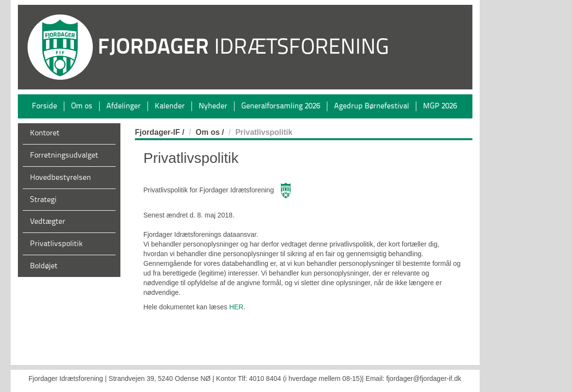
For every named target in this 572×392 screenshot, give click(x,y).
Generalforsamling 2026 (281, 106)
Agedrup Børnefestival (372, 106)
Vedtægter (48, 222)
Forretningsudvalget (64, 156)
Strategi (43, 200)
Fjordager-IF (157, 132)
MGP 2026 (440, 106)
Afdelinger (124, 106)
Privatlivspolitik (56, 244)
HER (236, 307)
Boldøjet (44, 266)
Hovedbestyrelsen (60, 178)
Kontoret (45, 133)
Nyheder (213, 106)
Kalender (170, 106)
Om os (82, 106)
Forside (44, 106)
